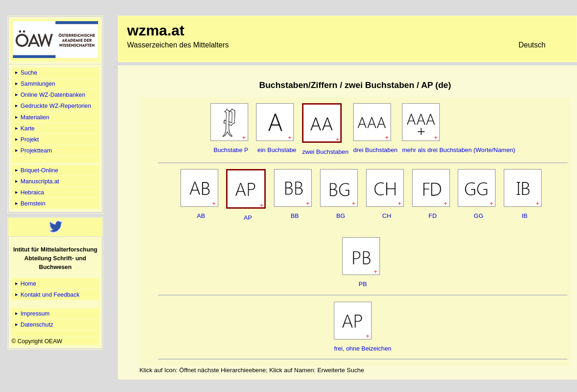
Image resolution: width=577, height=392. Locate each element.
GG (479, 216)
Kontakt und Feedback (47, 295)
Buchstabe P (231, 150)
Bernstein (29, 203)
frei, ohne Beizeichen (362, 348)
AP (248, 218)
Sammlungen (34, 84)
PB (363, 284)
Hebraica (29, 192)
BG (341, 216)
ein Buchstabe (277, 150)
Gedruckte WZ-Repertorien (52, 106)
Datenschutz (33, 325)
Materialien (31, 117)
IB (525, 216)
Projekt (26, 139)
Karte (24, 128)
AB (201, 216)
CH (387, 216)
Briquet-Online (36, 170)
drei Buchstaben (375, 150)
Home (25, 284)
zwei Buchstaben (325, 152)
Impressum (32, 313)
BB (295, 216)
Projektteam (33, 150)
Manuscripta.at (36, 181)
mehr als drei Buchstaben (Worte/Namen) (459, 150)
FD (433, 216)
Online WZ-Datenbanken (49, 95)
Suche (25, 73)
